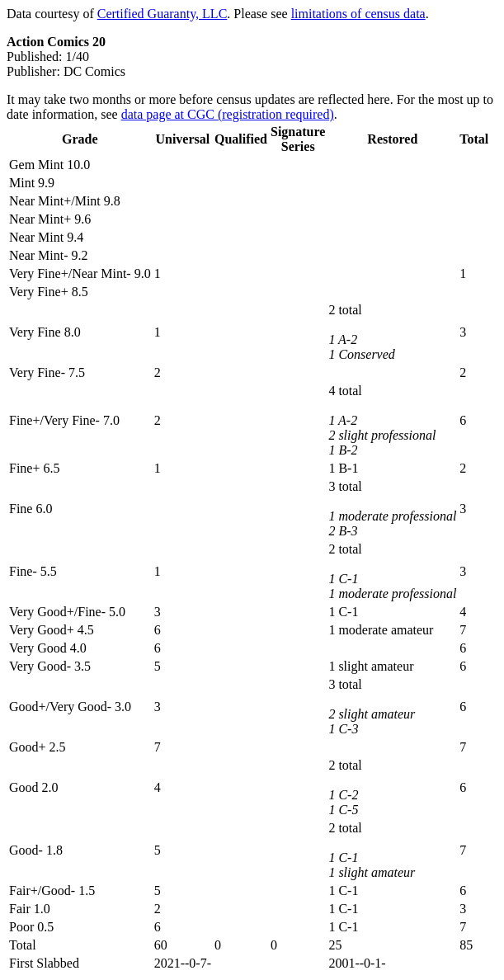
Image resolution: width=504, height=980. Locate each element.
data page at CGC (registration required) (228, 114)
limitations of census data (358, 14)
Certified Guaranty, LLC (163, 14)
